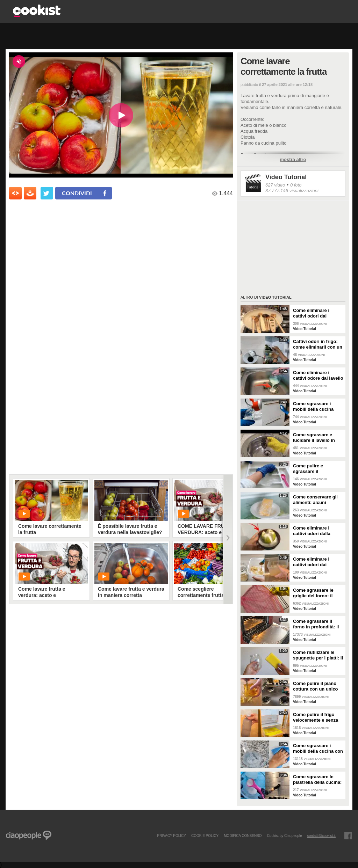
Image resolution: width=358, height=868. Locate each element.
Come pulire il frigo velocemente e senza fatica (316, 717)
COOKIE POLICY (205, 836)
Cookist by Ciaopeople (285, 836)
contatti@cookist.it (321, 836)
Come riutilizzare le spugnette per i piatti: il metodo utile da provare (318, 655)
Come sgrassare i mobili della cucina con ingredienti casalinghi (318, 749)
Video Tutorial (286, 177)
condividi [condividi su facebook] (77, 193)
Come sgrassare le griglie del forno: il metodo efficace (313, 593)
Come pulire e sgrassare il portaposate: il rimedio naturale (317, 469)
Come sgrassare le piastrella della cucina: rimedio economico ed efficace (317, 780)
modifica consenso (243, 836)
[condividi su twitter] (47, 193)
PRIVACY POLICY (171, 836)
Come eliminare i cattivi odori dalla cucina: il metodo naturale (312, 531)
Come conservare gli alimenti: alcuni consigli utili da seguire (318, 500)
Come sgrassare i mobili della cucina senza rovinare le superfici (313, 407)
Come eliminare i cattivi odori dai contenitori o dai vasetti (311, 562)
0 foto (296, 185)
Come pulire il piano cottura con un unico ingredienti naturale (316, 686)
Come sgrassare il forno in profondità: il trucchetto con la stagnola (316, 624)
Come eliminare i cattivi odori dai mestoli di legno (311, 313)
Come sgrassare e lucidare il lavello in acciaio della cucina (314, 438)
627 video (275, 185)
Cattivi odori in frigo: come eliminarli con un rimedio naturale (318, 344)
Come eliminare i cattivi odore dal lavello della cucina (318, 375)
